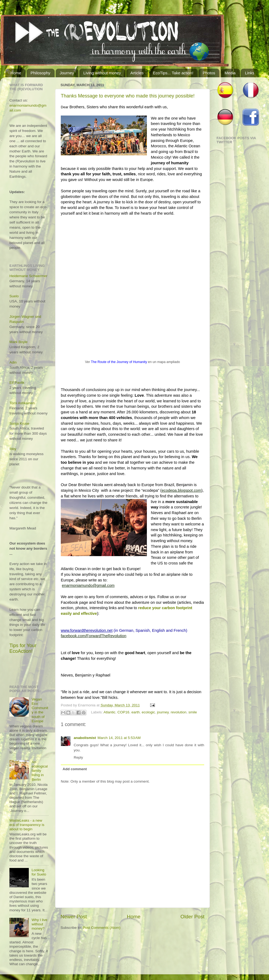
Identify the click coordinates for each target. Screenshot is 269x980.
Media (230, 73)
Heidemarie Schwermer (28, 276)
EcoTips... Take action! (173, 73)
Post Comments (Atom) (102, 928)
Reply (78, 757)
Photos (209, 73)
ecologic (148, 712)
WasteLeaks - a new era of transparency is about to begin (27, 825)
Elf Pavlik (17, 383)
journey (163, 712)
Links (249, 73)
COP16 (123, 712)
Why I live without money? (39, 924)
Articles (137, 73)
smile (193, 712)
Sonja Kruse (19, 423)
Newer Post (74, 917)
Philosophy (40, 73)
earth (135, 712)
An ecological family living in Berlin (40, 771)
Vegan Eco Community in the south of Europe (40, 710)
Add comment (75, 769)
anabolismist (85, 738)
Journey (67, 73)
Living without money (102, 73)
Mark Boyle (19, 342)
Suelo (14, 296)
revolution (179, 712)
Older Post (192, 917)
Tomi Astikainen (22, 403)
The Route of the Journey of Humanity (119, 362)
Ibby (13, 449)
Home (16, 73)
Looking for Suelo (39, 872)
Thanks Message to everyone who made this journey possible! (128, 96)
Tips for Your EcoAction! (23, 648)
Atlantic (109, 712)
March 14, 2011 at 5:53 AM (119, 738)
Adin (13, 362)
